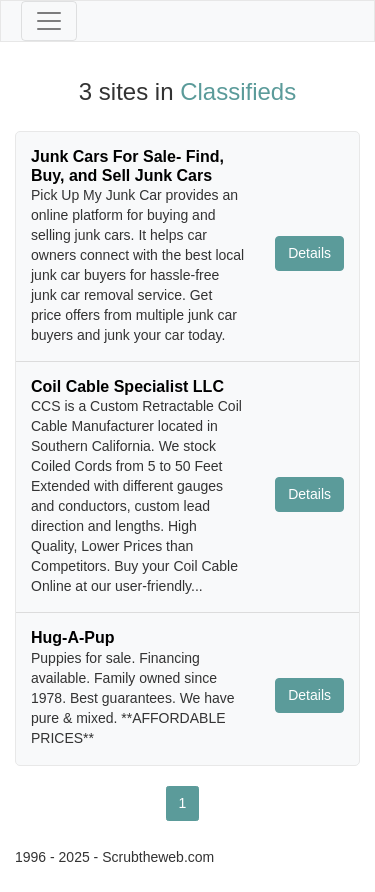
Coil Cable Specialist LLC (127, 386)
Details (309, 253)
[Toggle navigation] (49, 21)
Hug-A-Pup (73, 637)
